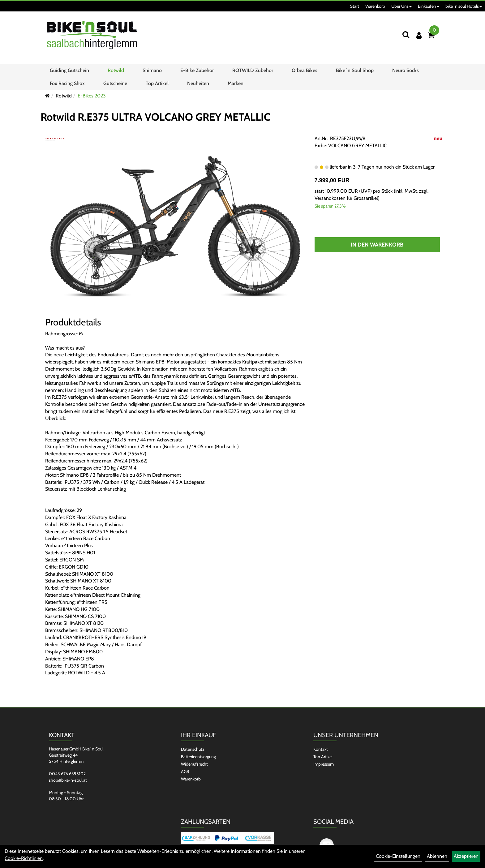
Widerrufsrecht (194, 764)
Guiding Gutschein (69, 70)
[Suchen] (406, 34)
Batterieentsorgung (198, 757)
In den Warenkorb (377, 245)
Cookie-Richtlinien (24, 858)
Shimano (152, 70)
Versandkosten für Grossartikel (346, 198)
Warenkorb (375, 6)
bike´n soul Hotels (464, 6)
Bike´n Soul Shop (355, 70)
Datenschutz (193, 749)
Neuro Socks (406, 70)
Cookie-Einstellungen (398, 856)
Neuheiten (198, 83)
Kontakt (321, 749)
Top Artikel (157, 83)
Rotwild (116, 70)
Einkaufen (429, 6)
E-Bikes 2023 (92, 96)
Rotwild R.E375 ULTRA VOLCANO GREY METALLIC (155, 117)
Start (355, 6)
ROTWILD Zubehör (253, 70)
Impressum (324, 764)
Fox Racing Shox (67, 83)
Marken (236, 83)
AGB (185, 771)
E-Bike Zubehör (197, 70)
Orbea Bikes (305, 70)
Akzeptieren (466, 856)
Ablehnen (437, 856)
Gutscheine (115, 83)
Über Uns (401, 6)
